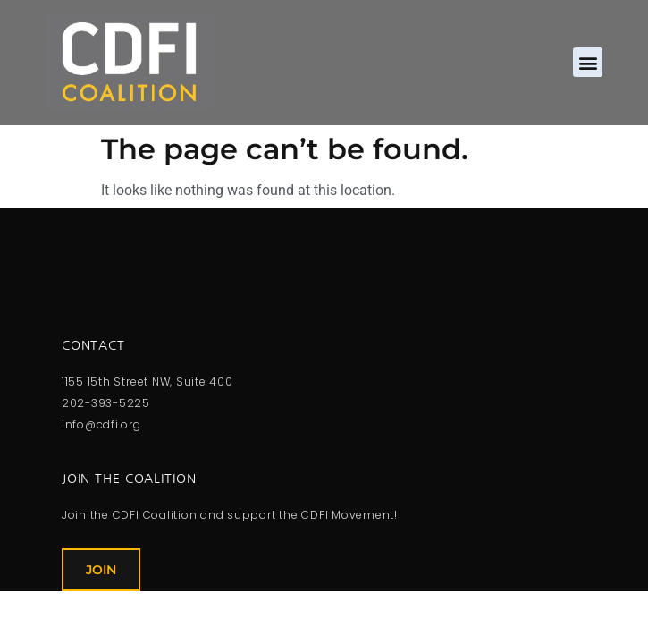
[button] (588, 62)
